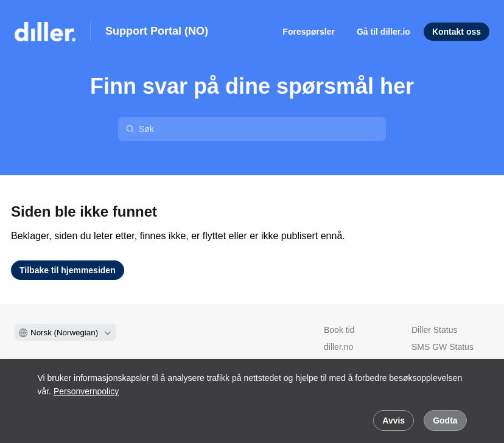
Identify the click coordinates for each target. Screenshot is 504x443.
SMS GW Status (443, 347)
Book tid (339, 330)
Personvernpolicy (86, 391)
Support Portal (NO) (157, 31)
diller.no (338, 347)
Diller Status (434, 330)
